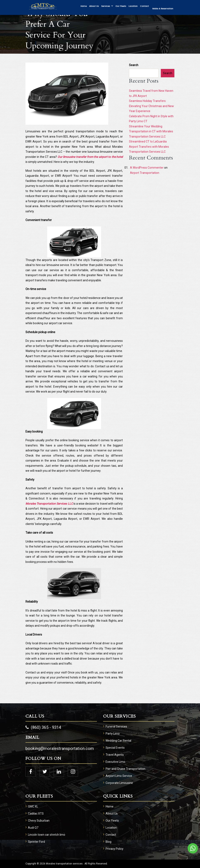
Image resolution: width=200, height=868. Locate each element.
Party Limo (113, 734)
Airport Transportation (145, 173)
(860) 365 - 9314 (43, 727)
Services (106, 6)
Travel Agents (115, 755)
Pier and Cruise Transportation (125, 769)
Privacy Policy (114, 849)
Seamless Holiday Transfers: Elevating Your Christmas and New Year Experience (151, 106)
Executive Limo (115, 762)
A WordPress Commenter (147, 168)
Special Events (115, 748)
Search (134, 65)
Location (133, 6)
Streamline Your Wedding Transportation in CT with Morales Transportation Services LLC (151, 131)
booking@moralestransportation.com (60, 748)
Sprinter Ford (36, 842)
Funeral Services (116, 727)
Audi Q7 (33, 828)
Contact (145, 6)
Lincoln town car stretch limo (47, 835)
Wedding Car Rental (118, 741)
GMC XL (33, 806)
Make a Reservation (163, 9)
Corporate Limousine (119, 783)
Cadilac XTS (36, 814)
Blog (108, 842)
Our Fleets (121, 6)
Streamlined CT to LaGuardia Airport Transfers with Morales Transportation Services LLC (149, 147)
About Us (94, 6)
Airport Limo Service (119, 776)
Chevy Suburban (39, 821)
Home (84, 6)
